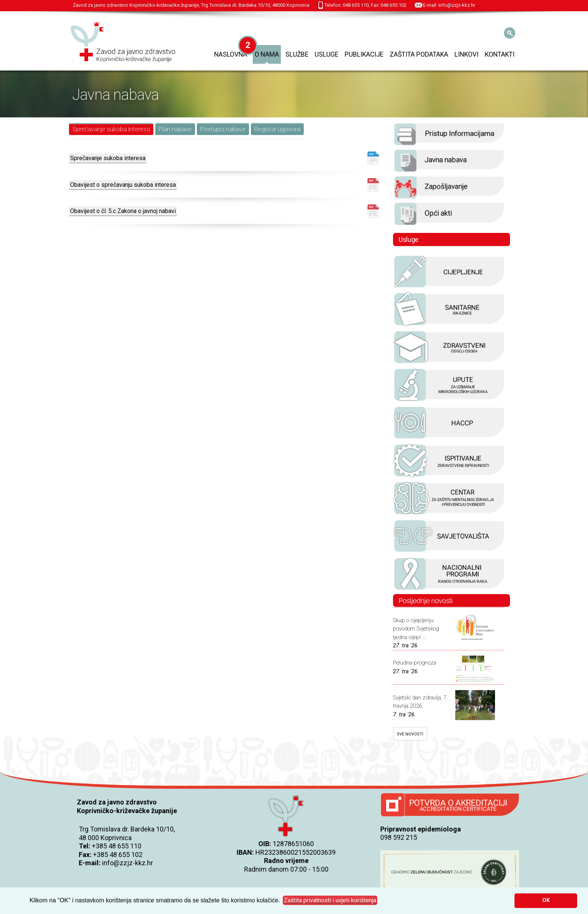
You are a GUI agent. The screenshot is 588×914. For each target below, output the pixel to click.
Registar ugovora (277, 129)
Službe (297, 54)
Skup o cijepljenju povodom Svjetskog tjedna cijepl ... (416, 629)
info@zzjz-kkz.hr (127, 863)
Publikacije (364, 54)
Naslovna (231, 54)
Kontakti (500, 54)
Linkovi (466, 54)
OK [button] (546, 900)
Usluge (326, 54)
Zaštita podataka (419, 54)
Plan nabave (175, 129)
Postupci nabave (223, 129)
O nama (267, 54)
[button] (330, 900)
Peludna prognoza (415, 663)
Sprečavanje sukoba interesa (111, 129)
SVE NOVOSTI (410, 734)
